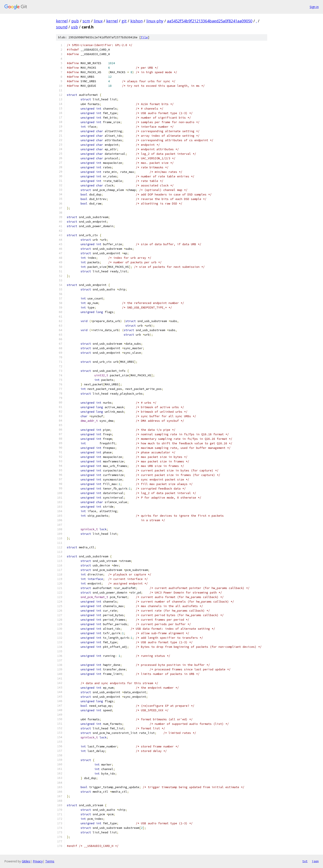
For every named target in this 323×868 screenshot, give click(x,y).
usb (75, 27)
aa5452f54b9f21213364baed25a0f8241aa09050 (210, 21)
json (315, 861)
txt (305, 861)
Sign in (314, 7)
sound (62, 27)
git (124, 21)
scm (86, 21)
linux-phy (155, 21)
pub (75, 21)
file (144, 37)
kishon (137, 21)
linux (98, 21)
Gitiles (26, 861)
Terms (50, 861)
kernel (62, 21)
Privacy (38, 861)
